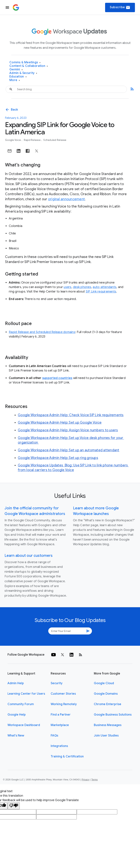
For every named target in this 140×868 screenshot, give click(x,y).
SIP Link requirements (101, 292)
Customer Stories (63, 694)
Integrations (59, 746)
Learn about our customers (29, 556)
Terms (94, 780)
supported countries (57, 378)
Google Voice (13, 140)
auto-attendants (105, 287)
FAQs (54, 736)
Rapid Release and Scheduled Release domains (42, 332)
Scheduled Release (55, 140)
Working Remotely (64, 704)
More (15, 80)
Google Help (17, 715)
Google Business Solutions (113, 715)
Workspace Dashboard (24, 725)
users (67, 287)
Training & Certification (67, 756)
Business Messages (108, 725)
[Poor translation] (14, 806)
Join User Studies (106, 736)
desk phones (82, 287)
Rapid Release (33, 140)
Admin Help (16, 683)
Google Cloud (104, 683)
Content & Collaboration (29, 66)
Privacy (85, 780)
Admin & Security (23, 73)
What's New (16, 736)
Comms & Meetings (25, 62)
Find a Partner (61, 715)
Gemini (16, 70)
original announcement (66, 199)
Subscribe (120, 7)
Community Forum (21, 704)
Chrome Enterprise (108, 704)
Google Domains (106, 694)
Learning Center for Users (26, 694)
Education (18, 77)
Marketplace (60, 725)
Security (57, 683)
